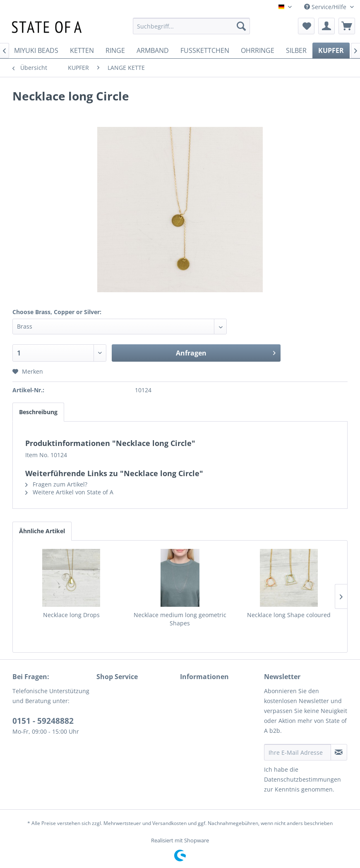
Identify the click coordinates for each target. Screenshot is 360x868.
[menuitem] (191, 26)
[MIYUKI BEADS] (36, 50)
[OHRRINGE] (258, 50)
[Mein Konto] (326, 26)
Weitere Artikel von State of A (69, 492)
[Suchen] (241, 26)
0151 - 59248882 (43, 721)
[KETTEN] (82, 50)
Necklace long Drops (71, 615)
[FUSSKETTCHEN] (205, 50)
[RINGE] (115, 50)
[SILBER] (296, 50)
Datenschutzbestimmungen (302, 779)
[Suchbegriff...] (191, 26)
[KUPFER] (331, 50)
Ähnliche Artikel (42, 531)
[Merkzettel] (306, 26)
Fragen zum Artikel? (56, 484)
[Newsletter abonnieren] (339, 752)
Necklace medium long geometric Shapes (180, 619)
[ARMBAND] (153, 50)
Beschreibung (38, 412)
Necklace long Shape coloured (289, 615)
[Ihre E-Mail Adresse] (298, 752)
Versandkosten (169, 823)
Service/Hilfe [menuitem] (326, 7)
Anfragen (226, 352)
